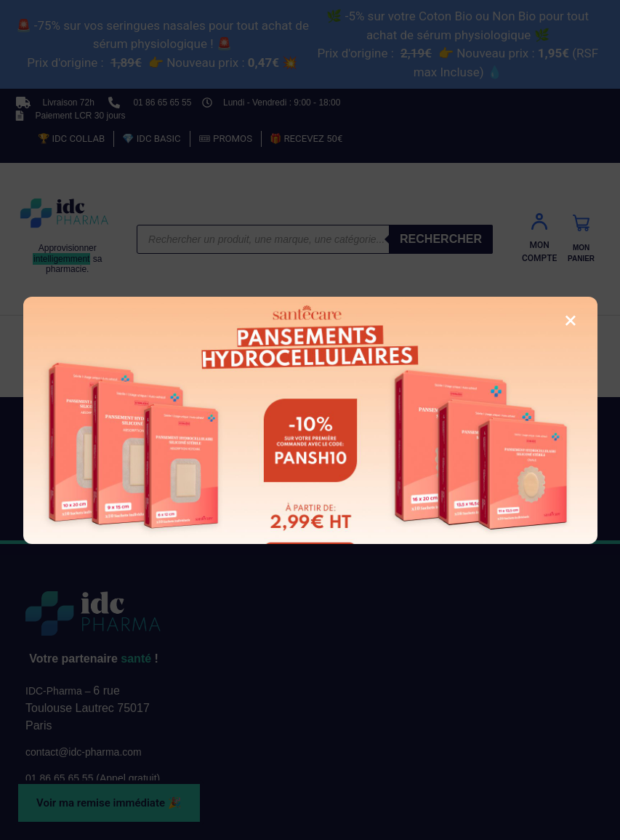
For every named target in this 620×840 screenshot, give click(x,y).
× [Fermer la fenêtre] (570, 320)
